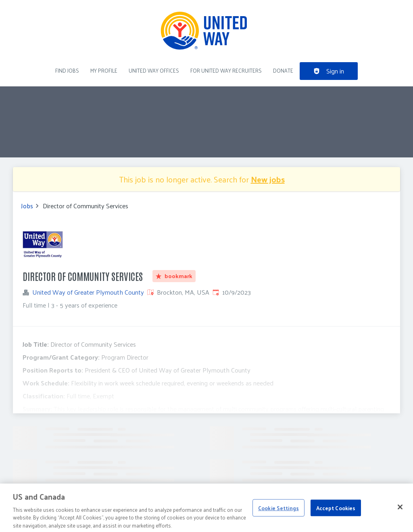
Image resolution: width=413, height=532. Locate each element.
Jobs (27, 206)
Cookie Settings (278, 513)
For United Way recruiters (226, 70)
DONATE (283, 70)
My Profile (104, 70)
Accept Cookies (336, 513)
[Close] (400, 512)
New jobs (268, 179)
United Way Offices (154, 70)
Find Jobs (67, 70)
